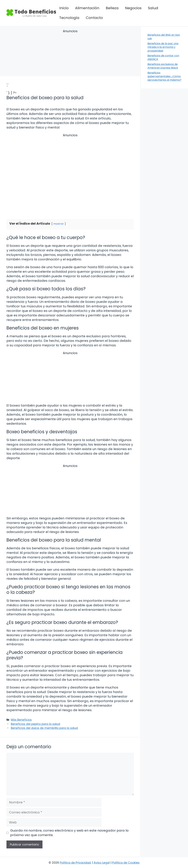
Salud (153, 8)
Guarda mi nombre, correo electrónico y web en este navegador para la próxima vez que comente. (69, 833)
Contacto (94, 18)
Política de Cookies (126, 863)
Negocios (133, 8)
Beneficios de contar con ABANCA (163, 57)
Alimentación (87, 8)
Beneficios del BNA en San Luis (164, 37)
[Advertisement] (70, 53)
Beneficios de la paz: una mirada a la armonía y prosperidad (163, 47)
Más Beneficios (21, 720)
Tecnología (69, 18)
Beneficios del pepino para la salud (35, 724)
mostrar (59, 224)
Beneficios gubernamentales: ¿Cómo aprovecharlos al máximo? (164, 76)
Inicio (64, 8)
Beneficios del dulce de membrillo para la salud (44, 728)
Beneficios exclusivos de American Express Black (163, 66)
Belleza (112, 8)
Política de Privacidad (75, 863)
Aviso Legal (102, 863)
